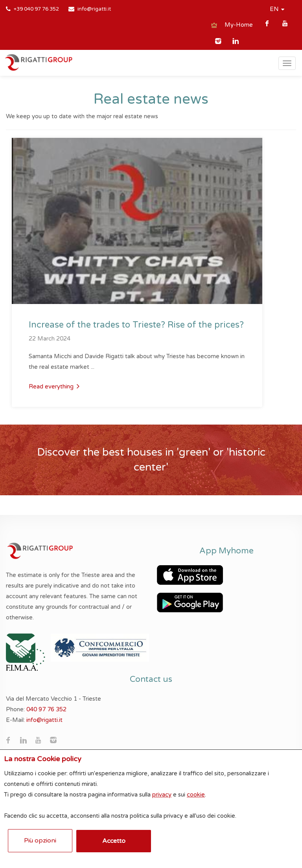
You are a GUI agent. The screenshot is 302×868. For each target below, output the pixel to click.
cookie (196, 795)
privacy (162, 795)
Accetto (114, 841)
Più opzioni (40, 841)
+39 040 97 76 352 (36, 9)
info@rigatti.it (94, 9)
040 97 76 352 (46, 709)
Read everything (54, 386)
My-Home (239, 25)
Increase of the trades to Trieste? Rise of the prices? (136, 325)
